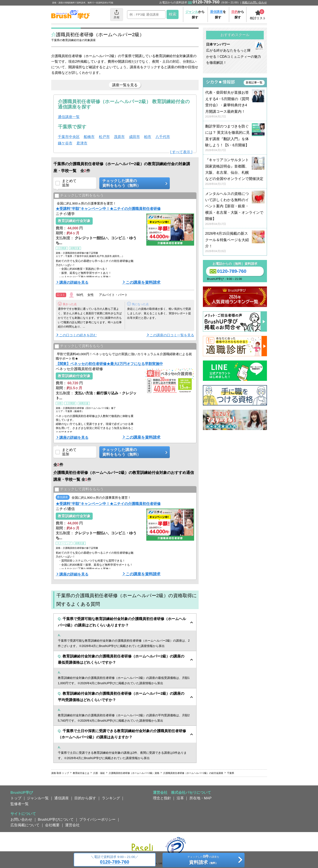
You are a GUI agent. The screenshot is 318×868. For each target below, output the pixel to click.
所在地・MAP (201, 798)
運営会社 (72, 825)
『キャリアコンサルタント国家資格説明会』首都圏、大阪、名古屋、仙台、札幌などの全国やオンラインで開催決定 (235, 172)
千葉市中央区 (69, 137)
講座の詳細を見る (74, 282)
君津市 (82, 143)
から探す (195, 14)
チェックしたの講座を (203, 860)
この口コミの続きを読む (78, 335)
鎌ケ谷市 (65, 143)
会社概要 (52, 825)
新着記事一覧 (254, 82)
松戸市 (104, 137)
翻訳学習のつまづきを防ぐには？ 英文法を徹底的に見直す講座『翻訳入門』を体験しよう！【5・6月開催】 (235, 138)
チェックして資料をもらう (79, 196)
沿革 (180, 798)
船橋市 (89, 137)
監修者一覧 (20, 804)
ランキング (111, 798)
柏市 (148, 137)
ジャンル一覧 (38, 798)
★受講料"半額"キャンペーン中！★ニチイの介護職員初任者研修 (108, 209)
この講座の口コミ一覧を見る (172, 335)
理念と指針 (162, 798)
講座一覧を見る (125, 85)
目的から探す (85, 798)
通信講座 (62, 798)
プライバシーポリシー (97, 819)
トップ (16, 798)
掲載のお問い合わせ (254, 2)
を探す (218, 14)
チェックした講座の (133, 183)
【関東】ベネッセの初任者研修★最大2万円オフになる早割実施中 (109, 364)
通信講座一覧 (69, 117)
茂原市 (119, 137)
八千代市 (163, 137)
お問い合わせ (21, 819)
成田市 (134, 137)
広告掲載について (25, 825)
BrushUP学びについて (56, 819)
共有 (117, 14)
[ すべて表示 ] (181, 152)
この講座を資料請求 (143, 282)
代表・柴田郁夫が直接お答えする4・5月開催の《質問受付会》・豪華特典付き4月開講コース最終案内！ (235, 105)
